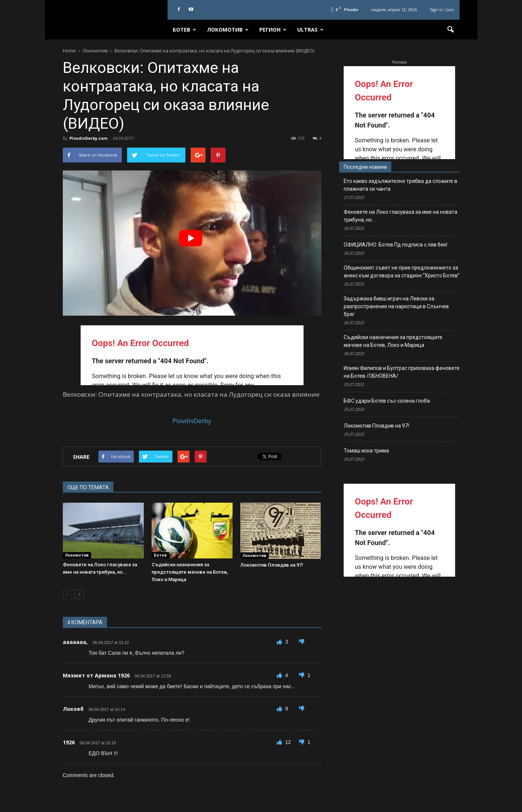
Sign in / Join (442, 9)
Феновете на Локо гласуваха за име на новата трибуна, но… (401, 216)
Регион (273, 30)
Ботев (184, 30)
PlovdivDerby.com (88, 138)
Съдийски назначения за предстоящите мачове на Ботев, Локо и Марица (190, 572)
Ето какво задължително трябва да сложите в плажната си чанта (401, 185)
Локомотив (228, 30)
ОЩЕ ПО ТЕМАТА (88, 487)
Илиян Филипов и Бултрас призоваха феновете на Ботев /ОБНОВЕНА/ (402, 372)
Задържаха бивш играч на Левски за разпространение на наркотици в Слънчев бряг (396, 306)
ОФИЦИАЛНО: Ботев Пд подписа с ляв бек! (395, 245)
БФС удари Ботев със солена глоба (387, 401)
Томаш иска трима (366, 451)
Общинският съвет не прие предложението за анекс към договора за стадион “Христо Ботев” (402, 272)
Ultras (310, 30)
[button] (451, 30)
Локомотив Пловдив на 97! (272, 565)
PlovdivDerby (192, 421)
